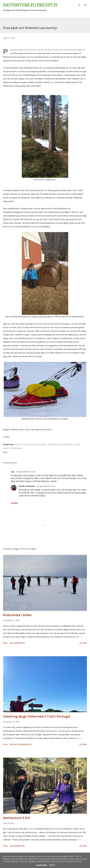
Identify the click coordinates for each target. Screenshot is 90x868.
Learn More (41, 865)
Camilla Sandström (27, 486)
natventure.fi (67, 445)
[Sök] (79, 5)
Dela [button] (5, 452)
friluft (18, 445)
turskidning (16, 448)
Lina (13, 472)
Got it (52, 865)
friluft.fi (27, 445)
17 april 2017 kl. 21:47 (46, 486)
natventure (54, 445)
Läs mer (83, 643)
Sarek (6, 448)
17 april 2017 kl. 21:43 (26, 472)
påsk (78, 445)
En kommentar (17, 643)
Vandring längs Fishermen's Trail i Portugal (37, 716)
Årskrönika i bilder (18, 615)
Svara (14, 503)
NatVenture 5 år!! (16, 818)
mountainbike (40, 445)
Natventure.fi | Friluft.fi (30, 5)
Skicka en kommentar (21, 744)
